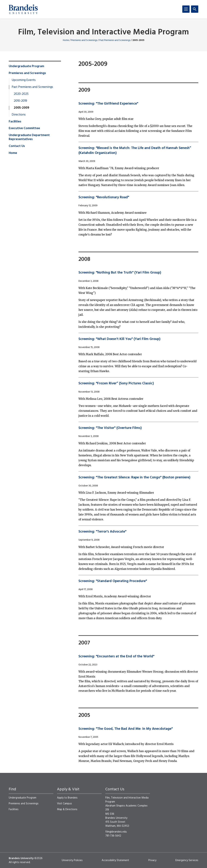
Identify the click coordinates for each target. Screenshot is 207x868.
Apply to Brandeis (67, 798)
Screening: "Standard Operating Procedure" (113, 581)
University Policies (72, 860)
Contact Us (17, 146)
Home (66, 40)
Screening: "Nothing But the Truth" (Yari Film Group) (120, 273)
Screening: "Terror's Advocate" (102, 532)
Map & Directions (67, 809)
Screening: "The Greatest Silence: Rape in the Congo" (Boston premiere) (134, 477)
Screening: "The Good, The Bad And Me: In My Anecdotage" (126, 729)
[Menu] (186, 9)
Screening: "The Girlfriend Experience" (108, 104)
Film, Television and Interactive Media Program (103, 32)
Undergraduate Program (26, 66)
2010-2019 (20, 101)
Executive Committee (24, 128)
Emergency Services (187, 860)
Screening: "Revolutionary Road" (104, 197)
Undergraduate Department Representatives (29, 137)
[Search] (195, 9)
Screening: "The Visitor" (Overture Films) (110, 428)
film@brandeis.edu (116, 832)
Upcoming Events (24, 80)
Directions (19, 115)
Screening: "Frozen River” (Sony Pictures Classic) (116, 383)
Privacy (152, 860)
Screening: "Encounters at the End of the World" (116, 656)
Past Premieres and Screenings (115, 40)
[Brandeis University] (23, 9)
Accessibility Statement (115, 860)
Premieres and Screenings (84, 40)
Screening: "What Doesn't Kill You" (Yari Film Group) (119, 339)
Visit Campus (64, 804)
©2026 (38, 858)
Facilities (15, 122)
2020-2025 (21, 94)
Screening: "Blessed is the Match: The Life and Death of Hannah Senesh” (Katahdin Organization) (135, 150)
